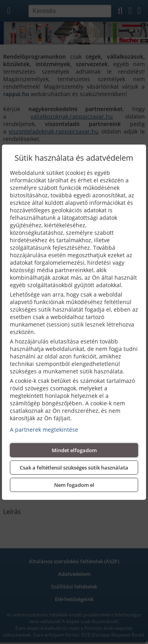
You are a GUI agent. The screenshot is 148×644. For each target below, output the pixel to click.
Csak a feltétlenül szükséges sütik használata (74, 468)
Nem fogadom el (74, 485)
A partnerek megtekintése (44, 430)
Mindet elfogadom (74, 450)
